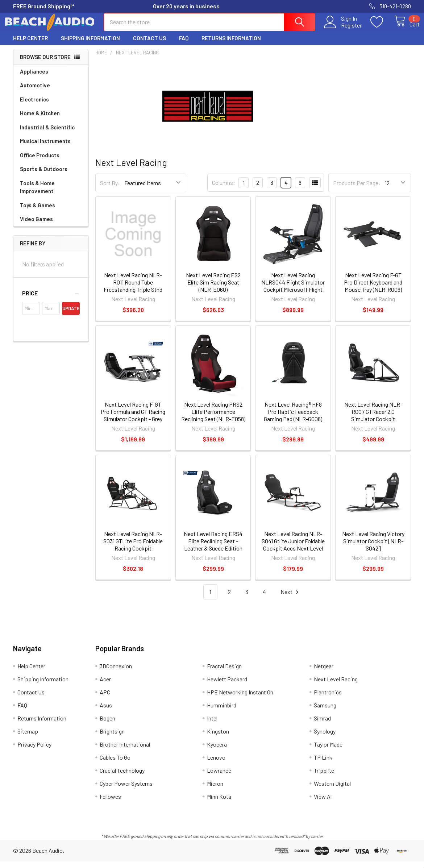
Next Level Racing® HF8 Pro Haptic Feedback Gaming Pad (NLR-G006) (293, 418)
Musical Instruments (45, 148)
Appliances (34, 78)
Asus (106, 712)
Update (71, 315)
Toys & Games (38, 212)
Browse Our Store (45, 63)
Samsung (325, 712)
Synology (325, 738)
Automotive (35, 92)
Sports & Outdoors (44, 175)
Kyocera (217, 751)
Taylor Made (328, 751)
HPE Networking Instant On (240, 699)
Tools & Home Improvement (37, 194)
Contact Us (149, 45)
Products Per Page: (357, 189)
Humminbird (222, 712)
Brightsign (112, 738)
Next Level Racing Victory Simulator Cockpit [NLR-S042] (373, 547)
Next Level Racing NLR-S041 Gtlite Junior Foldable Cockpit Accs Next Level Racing (293, 551)
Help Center (30, 45)
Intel (212, 725)
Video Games (36, 225)
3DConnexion (116, 672)
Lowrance (219, 777)
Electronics (34, 106)
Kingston (218, 738)
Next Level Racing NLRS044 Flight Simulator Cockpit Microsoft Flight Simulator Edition (293, 292)
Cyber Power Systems (126, 790)
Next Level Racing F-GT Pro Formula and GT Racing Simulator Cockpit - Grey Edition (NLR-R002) (133, 422)
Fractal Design (224, 672)
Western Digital (332, 790)
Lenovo (216, 764)
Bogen (107, 725)
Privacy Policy (34, 751)
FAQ (184, 45)
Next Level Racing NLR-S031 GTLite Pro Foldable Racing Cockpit (133, 547)
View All (323, 803)
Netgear (324, 672)
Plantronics (328, 699)
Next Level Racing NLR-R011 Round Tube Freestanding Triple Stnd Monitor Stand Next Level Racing (133, 296)
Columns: (224, 189)
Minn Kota (219, 803)
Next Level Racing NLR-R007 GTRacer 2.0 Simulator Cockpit (373, 418)
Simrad (322, 725)
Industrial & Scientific (47, 134)
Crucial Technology (122, 777)
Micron (215, 790)
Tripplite (324, 777)
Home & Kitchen (40, 120)
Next (291, 599)
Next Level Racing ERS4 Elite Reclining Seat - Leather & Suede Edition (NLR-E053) (213, 551)
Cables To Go (115, 764)
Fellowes (110, 803)
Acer (105, 686)
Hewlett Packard (227, 686)
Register (343, 29)
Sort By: (110, 189)
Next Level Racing (336, 686)
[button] (51, 300)
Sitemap (28, 738)
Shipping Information (90, 45)
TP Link (323, 764)
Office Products (40, 162)
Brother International (125, 751)
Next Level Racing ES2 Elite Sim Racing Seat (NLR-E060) (213, 289)
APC (105, 699)
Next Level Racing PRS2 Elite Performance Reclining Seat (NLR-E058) (213, 418)
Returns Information (231, 45)
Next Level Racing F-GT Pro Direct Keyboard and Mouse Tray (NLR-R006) (373, 289)
